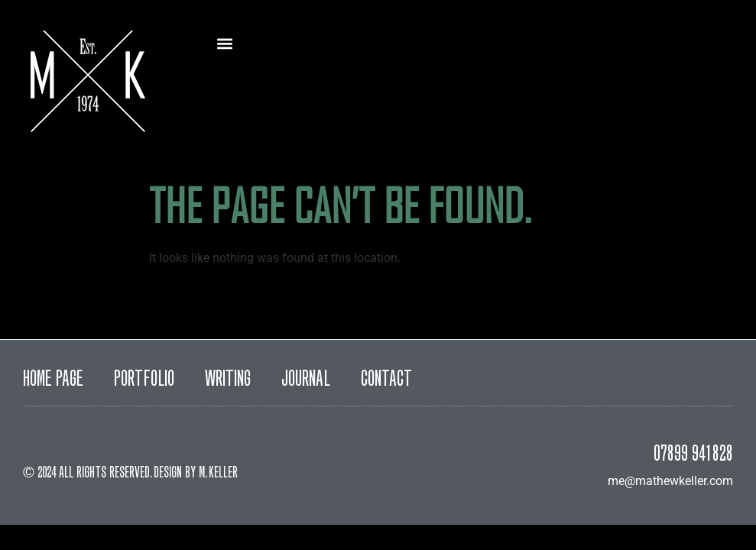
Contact (386, 380)
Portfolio (144, 380)
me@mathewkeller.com (670, 481)
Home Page (53, 380)
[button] (224, 43)
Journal (306, 380)
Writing (228, 380)
